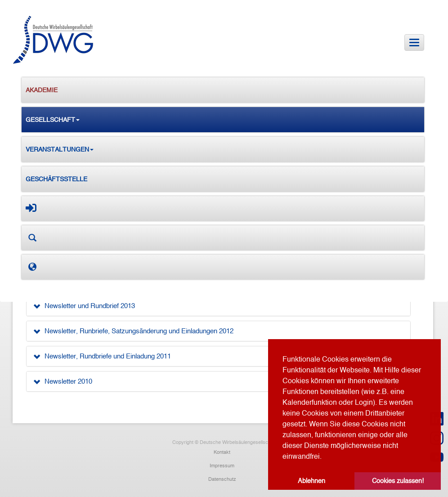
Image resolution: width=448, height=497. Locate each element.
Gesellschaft (53, 120)
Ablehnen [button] (311, 481)
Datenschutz (222, 479)
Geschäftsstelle (56, 179)
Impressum (222, 466)
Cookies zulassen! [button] (398, 481)
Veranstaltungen (60, 149)
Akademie (42, 90)
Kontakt (222, 452)
